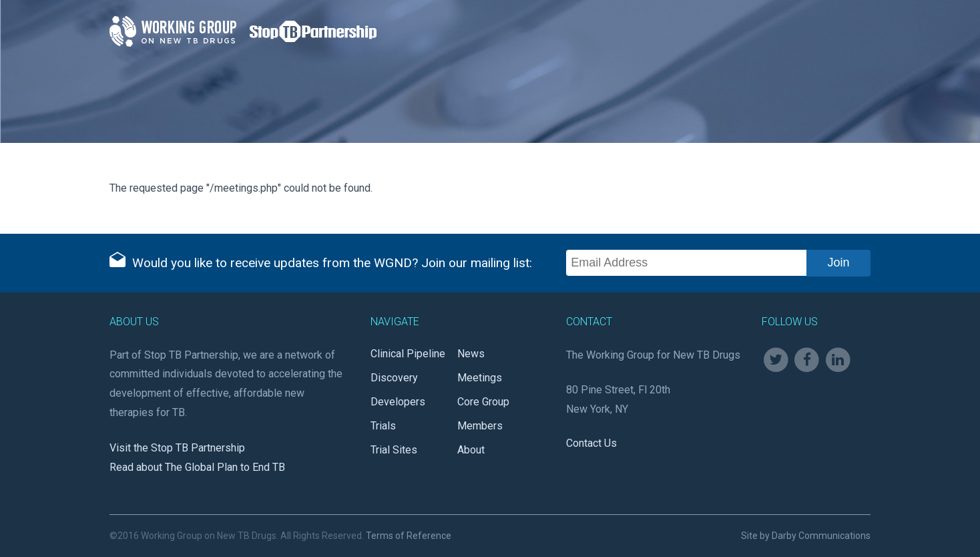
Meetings (480, 378)
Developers (398, 402)
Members (480, 426)
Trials (383, 426)
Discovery (394, 378)
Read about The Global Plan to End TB (197, 467)
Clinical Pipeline (408, 354)
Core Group (483, 402)
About (471, 450)
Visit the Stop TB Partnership (177, 448)
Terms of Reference (409, 536)
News (471, 354)
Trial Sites (394, 450)
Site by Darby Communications (806, 536)
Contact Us (591, 443)
